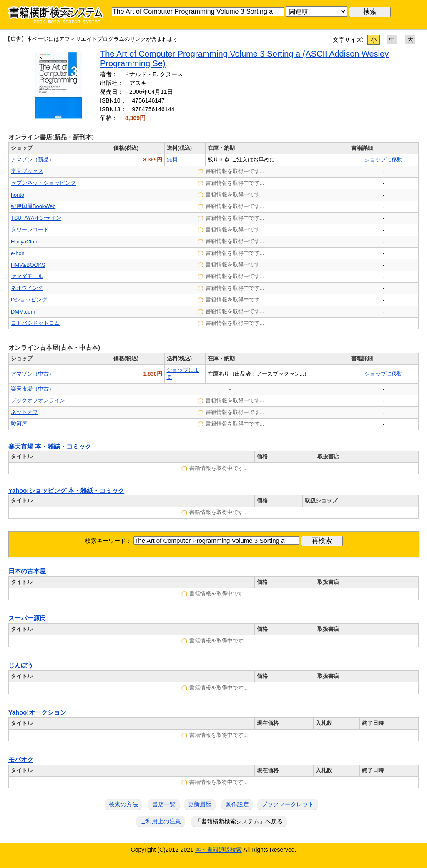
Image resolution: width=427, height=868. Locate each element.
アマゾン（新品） (33, 159)
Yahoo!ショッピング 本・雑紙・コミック (66, 491)
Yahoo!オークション (37, 712)
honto (18, 195)
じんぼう (21, 665)
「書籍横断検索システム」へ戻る (239, 821)
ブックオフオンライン (38, 400)
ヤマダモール (27, 276)
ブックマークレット (288, 804)
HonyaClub (24, 242)
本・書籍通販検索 (219, 850)
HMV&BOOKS (28, 265)
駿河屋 (19, 424)
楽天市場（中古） (33, 389)
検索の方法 (123, 804)
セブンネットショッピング (43, 183)
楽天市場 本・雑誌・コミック (50, 447)
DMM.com (23, 312)
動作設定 (237, 804)
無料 (172, 159)
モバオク (21, 760)
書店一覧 (164, 804)
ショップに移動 (383, 159)
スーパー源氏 (27, 618)
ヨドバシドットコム (35, 323)
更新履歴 (200, 804)
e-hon (18, 253)
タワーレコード (30, 230)
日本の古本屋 (27, 571)
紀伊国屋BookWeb (33, 206)
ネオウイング (27, 288)
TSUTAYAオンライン (36, 218)
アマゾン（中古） (33, 374)
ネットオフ (24, 412)
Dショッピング (29, 300)
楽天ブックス (27, 171)
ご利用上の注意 (161, 821)
